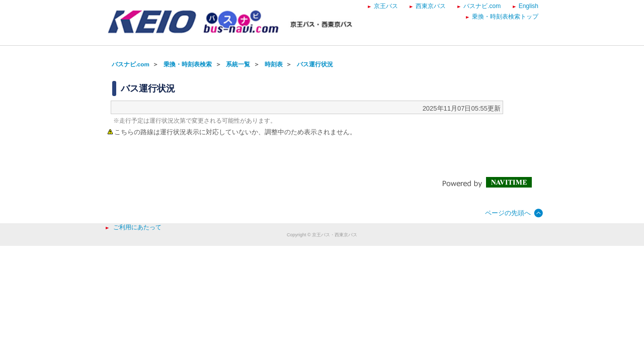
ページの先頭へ (508, 213)
